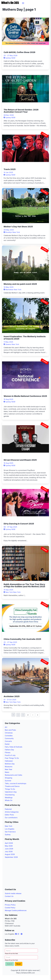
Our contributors (11, 818)
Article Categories (12, 812)
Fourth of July (10, 755)
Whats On (9, 800)
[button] (23, 3)
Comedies (9, 736)
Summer (8, 781)
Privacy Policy (10, 905)
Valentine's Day (11, 792)
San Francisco (10, 832)
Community (9, 738)
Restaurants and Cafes (14, 775)
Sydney (8, 835)
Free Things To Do (12, 758)
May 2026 (9, 846)
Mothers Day (10, 764)
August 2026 (10, 854)
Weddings (9, 798)
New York (9, 826)
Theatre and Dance (12, 786)
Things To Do (10, 789)
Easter (7, 744)
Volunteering (10, 795)
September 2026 (11, 857)
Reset (19, 964)
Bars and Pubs (10, 730)
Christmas (9, 733)
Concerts (8, 741)
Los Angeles (10, 829)
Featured (8, 809)
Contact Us (9, 896)
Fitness (8, 752)
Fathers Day (9, 750)
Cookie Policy (10, 908)
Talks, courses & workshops (16, 783)
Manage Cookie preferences (16, 910)
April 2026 (9, 843)
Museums (9, 767)
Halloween (9, 761)
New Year (9, 769)
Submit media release (13, 893)
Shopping (8, 778)
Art (6, 727)
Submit (10, 964)
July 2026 (9, 852)
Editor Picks (9, 815)
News (7, 772)
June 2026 (9, 849)
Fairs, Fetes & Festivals (14, 747)
